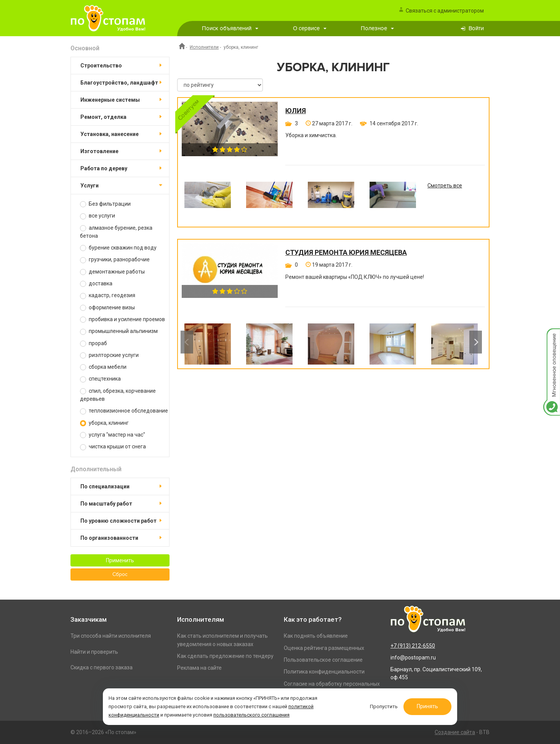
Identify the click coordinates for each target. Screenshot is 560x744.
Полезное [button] (377, 28)
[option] (208, 200)
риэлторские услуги (109, 355)
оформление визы (107, 308)
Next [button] (476, 342)
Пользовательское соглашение (323, 660)
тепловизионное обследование (124, 411)
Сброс (120, 574)
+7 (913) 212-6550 (413, 646)
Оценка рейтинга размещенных (324, 648)
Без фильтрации (105, 204)
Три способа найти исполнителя (111, 636)
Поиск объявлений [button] (230, 28)
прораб (94, 343)
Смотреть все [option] (445, 186)
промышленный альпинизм (119, 331)
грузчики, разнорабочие (115, 260)
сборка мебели (103, 367)
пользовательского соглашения (251, 715)
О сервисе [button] (310, 28)
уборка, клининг (104, 423)
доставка (96, 284)
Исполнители (204, 47)
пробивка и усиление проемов (122, 319)
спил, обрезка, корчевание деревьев (118, 395)
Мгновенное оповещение (552, 336)
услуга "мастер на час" (113, 435)
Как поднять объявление (316, 636)
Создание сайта (455, 732)
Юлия (296, 111)
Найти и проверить (94, 652)
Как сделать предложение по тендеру (225, 656)
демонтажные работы (112, 272)
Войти (476, 28)
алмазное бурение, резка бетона (116, 232)
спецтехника (100, 379)
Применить (120, 560)
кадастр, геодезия (108, 295)
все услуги (98, 216)
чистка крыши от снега (113, 447)
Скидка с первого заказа (102, 667)
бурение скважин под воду (118, 248)
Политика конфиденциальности (324, 672)
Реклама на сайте (199, 668)
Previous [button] (187, 342)
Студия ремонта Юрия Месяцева (346, 253)
